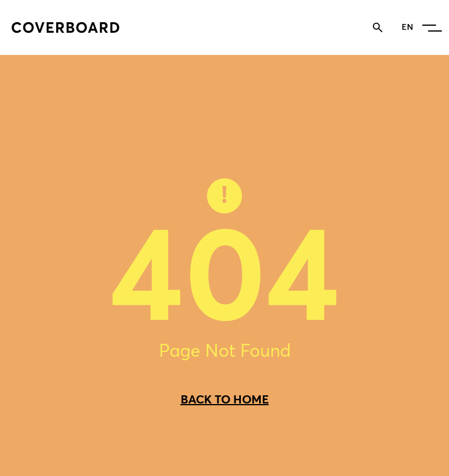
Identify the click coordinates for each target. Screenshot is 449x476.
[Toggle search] (378, 27)
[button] (430, 27)
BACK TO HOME (225, 399)
